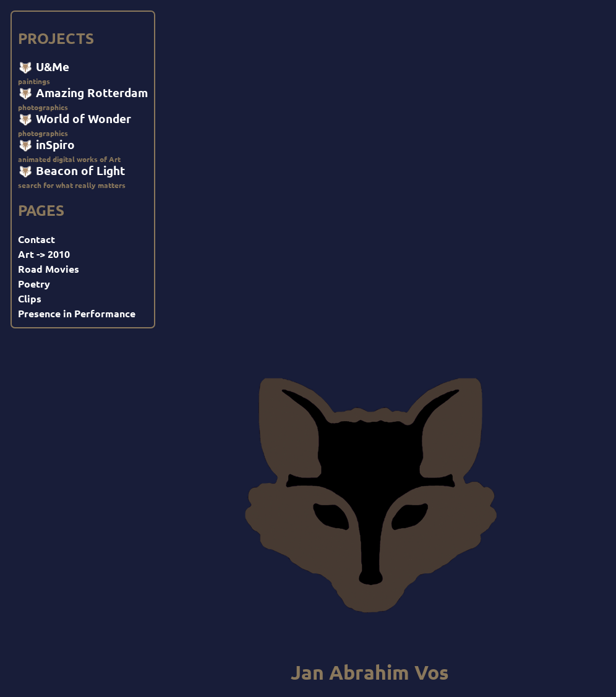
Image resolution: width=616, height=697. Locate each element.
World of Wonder (75, 119)
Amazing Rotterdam (83, 93)
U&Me (44, 67)
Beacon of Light (71, 171)
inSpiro (46, 145)
